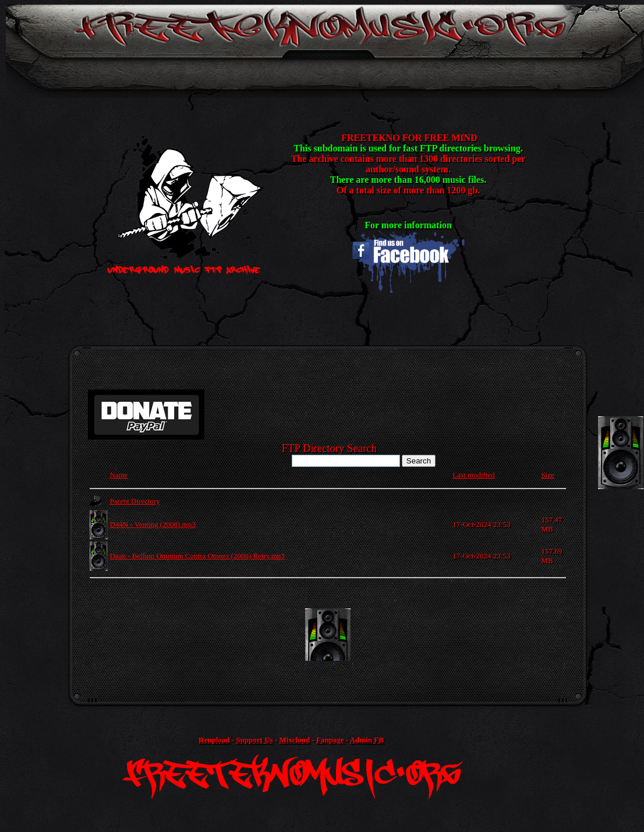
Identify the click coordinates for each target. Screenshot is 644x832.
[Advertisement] (328, 635)
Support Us (254, 740)
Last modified (474, 475)
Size (547, 475)
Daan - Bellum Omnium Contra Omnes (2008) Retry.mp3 (197, 556)
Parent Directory (135, 501)
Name (119, 475)
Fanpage (330, 740)
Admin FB (367, 740)
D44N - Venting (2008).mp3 (153, 524)
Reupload (214, 740)
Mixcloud (294, 740)
